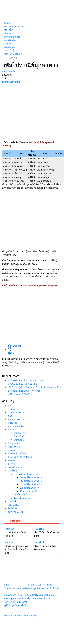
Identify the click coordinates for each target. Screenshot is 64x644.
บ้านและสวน (14, 443)
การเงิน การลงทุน (17, 412)
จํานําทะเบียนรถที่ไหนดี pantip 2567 (36, 595)
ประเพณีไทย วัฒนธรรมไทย (27, 474)
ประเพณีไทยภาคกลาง (31, 478)
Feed (7, 585)
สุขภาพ (12, 460)
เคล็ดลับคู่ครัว (15, 467)
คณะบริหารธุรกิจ (37, 585)
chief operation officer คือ (17, 598)
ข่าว (10, 416)
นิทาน (11, 430)
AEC (10, 406)
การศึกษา (13, 409)
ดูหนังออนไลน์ (41, 588)
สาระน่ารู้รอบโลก (17, 454)
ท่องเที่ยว (12, 423)
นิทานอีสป (19, 440)
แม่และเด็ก (13, 505)
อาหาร (11, 464)
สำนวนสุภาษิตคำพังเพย (20, 457)
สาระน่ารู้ (13, 450)
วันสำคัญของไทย (22, 498)
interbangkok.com (41, 598)
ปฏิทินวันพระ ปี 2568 (18, 394)
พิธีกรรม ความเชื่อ (29, 491)
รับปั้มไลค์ (54, 588)
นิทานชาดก (20, 433)
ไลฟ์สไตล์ (13, 508)
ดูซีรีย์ (7, 605)
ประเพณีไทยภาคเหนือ (31, 484)
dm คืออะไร (10, 595)
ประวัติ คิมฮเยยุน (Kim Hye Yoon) (25, 391)
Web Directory (30, 616)
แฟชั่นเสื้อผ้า (14, 502)
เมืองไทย (12, 471)
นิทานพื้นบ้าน (20, 436)
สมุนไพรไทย (14, 447)
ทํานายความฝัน (16, 426)
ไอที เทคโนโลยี (16, 512)
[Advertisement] (27, 112)
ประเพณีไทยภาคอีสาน (31, 481)
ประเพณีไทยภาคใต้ (29, 488)
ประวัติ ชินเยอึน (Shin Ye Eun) (23, 384)
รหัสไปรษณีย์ (20, 495)
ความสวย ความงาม (18, 419)
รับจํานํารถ (10, 602)
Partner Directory (13, 616)
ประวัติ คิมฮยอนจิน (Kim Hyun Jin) (25, 381)
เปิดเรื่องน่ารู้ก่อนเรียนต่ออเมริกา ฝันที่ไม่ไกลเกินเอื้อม (34, 387)
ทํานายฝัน (22, 602)
